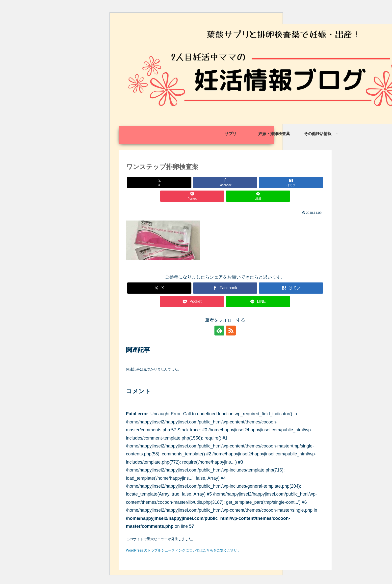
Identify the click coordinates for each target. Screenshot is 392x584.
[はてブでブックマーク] (291, 182)
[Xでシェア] (159, 182)
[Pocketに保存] (192, 196)
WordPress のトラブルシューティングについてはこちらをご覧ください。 (184, 550)
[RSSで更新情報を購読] (231, 331)
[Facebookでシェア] (225, 182)
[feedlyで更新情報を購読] (219, 331)
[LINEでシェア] (258, 196)
